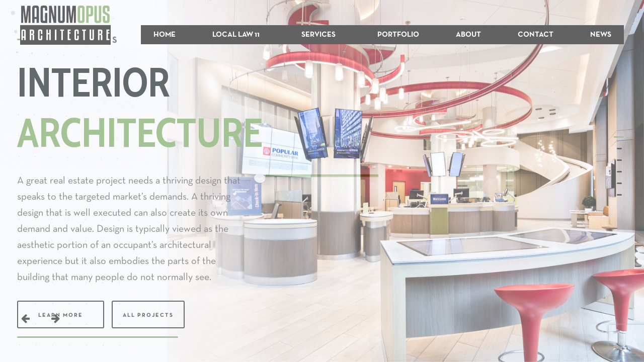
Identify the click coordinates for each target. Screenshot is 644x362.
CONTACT (536, 35)
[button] (620, 137)
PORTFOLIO (398, 35)
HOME (165, 35)
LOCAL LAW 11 (236, 35)
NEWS (601, 35)
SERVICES (318, 35)
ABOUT (468, 35)
